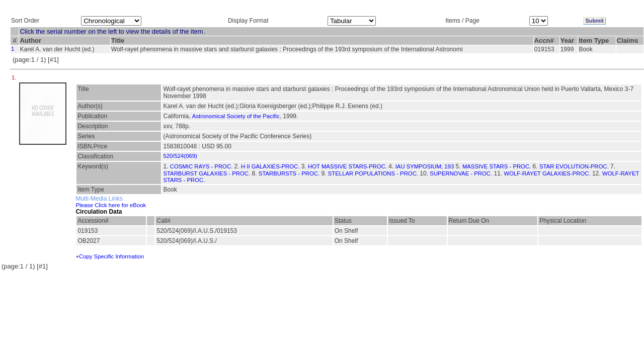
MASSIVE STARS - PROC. (497, 166)
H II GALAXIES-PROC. (270, 166)
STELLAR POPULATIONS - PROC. (373, 173)
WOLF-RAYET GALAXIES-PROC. (547, 173)
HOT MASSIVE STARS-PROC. (347, 166)
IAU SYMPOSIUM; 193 (425, 166)
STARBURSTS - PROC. (289, 173)
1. (15, 77)
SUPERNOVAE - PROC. (461, 173)
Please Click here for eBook (111, 205)
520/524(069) (180, 156)
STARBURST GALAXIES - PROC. (207, 173)
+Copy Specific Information (110, 256)
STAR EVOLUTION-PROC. (574, 166)
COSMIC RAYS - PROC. (201, 166)
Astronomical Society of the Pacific (236, 116)
